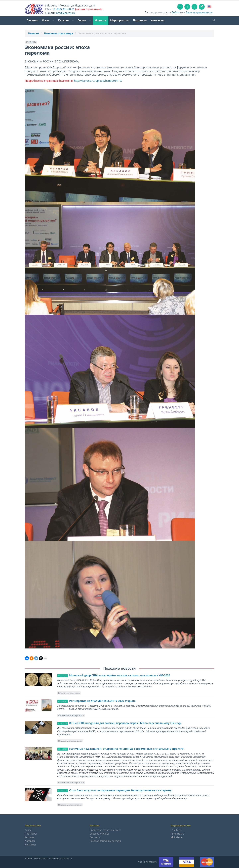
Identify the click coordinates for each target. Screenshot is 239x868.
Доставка (95, 837)
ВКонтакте (178, 834)
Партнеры (31, 834)
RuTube (178, 837)
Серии (84, 20)
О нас (48, 20)
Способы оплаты (99, 834)
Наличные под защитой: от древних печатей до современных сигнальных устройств (126, 749)
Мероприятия (120, 20)
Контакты (158, 20)
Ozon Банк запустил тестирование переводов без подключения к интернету (120, 790)
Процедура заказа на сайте (105, 830)
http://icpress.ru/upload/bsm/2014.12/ (99, 81)
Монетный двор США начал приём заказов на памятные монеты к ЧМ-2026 (120, 675)
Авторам (30, 841)
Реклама (30, 837)
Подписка (140, 20)
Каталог (66, 20)
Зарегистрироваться (199, 12)
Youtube (177, 830)
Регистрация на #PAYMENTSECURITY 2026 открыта (102, 701)
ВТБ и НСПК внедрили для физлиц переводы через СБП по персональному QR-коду (125, 723)
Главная (32, 20)
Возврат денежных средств (105, 841)
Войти (176, 12)
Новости (101, 20)
